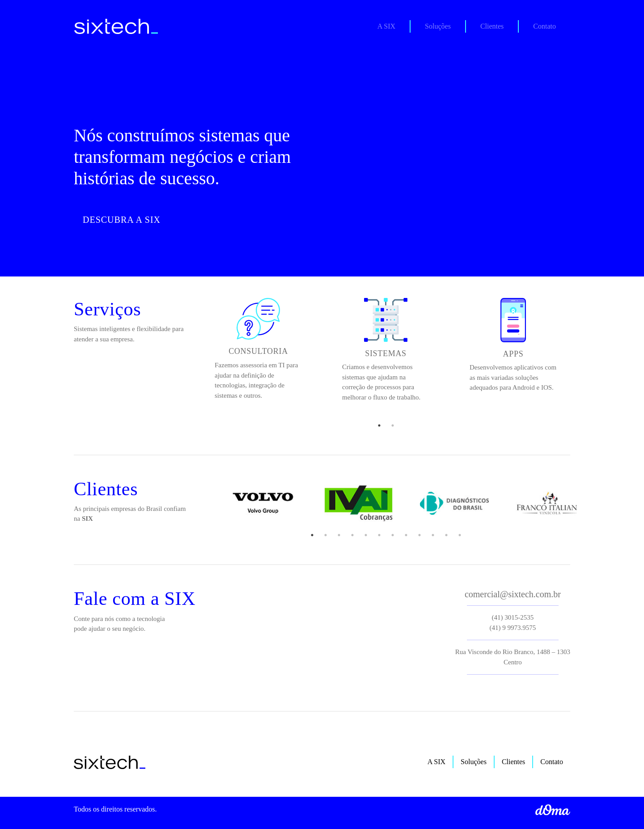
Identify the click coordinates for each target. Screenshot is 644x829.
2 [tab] (393, 425)
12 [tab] (460, 535)
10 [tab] (433, 535)
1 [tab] (379, 425)
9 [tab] (419, 535)
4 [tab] (352, 535)
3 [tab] (339, 535)
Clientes (492, 26)
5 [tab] (366, 535)
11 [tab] (446, 535)
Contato (544, 26)
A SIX (394, 26)
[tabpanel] (258, 353)
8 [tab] (406, 535)
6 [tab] (379, 535)
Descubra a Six (122, 220)
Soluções (438, 26)
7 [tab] (393, 535)
